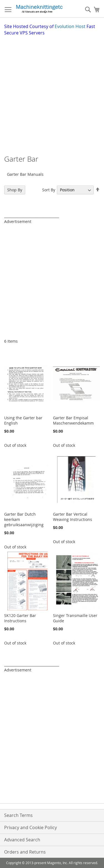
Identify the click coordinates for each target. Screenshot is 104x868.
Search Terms (18, 815)
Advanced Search (22, 840)
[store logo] (39, 9)
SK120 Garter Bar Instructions (20, 618)
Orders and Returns (25, 852)
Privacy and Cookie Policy (31, 827)
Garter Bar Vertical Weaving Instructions (73, 517)
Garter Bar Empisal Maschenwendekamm (73, 420)
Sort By (49, 190)
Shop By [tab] (15, 190)
